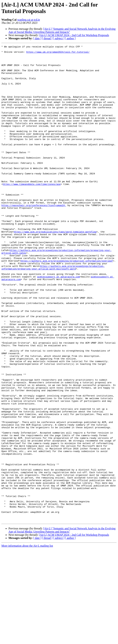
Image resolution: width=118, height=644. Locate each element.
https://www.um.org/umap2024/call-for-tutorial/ (58, 53)
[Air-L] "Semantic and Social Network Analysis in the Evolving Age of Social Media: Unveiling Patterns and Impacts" (62, 30)
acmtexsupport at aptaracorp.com (59, 323)
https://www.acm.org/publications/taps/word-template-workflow (55, 269)
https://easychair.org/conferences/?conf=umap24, (34, 237)
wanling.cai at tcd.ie (29, 20)
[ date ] (37, 38)
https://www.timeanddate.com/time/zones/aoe (32, 212)
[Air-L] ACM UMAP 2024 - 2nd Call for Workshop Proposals (74, 35)
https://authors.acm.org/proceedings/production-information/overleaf (67, 304)
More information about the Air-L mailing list (27, 641)
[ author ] (70, 38)
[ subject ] (59, 38)
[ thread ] (47, 38)
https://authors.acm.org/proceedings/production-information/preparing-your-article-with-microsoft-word (53, 312)
